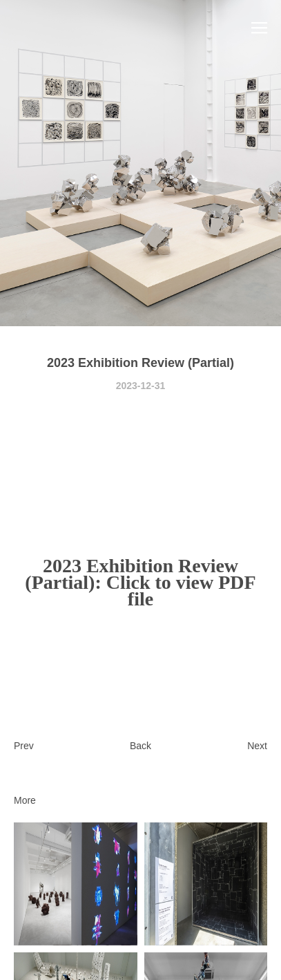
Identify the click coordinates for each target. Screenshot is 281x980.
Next (257, 746)
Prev (24, 746)
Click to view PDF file (181, 591)
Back (140, 746)
